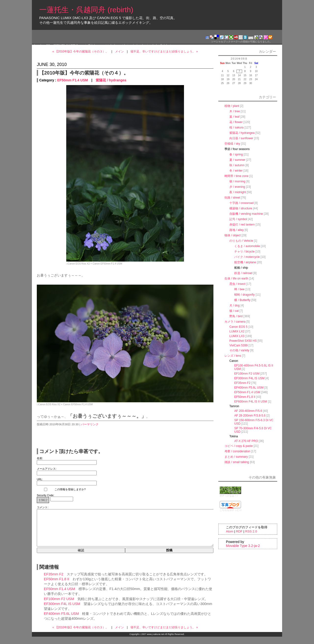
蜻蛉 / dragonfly (244, 295)
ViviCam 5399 (238, 345)
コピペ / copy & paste (239, 446)
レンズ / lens (233, 356)
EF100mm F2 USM (59, 606)
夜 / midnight (238, 192)
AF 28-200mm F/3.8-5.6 (250, 416)
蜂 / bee (239, 289)
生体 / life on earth (236, 278)
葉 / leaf (234, 117)
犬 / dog (235, 305)
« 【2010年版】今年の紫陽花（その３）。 (81, 51)
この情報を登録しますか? (61, 489)
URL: (40, 479)
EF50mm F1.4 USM (72, 80)
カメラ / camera (235, 322)
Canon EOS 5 (238, 327)
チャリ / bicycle (244, 252)
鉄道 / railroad (243, 273)
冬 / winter (236, 171)
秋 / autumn (237, 165)
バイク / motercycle (247, 257)
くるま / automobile (247, 246)
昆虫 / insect (237, 284)
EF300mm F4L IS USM (62, 611)
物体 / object (233, 235)
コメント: (43, 507)
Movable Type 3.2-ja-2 (243, 546)
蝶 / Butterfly (242, 300)
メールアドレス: (47, 469)
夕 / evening (237, 187)
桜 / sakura (236, 127)
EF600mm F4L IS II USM (251, 402)
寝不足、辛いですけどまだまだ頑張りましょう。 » (164, 51)
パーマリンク (90, 424)
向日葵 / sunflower (241, 138)
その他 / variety (239, 350)
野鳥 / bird (236, 316)
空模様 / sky (232, 144)
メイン (119, 51)
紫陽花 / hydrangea (111, 80)
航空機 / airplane (245, 262)
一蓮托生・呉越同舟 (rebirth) (86, 10)
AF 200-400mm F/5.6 (248, 411)
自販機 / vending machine (246, 214)
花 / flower (236, 122)
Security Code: (46, 495)
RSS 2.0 (251, 531)
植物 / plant (232, 106)
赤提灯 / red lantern (242, 225)
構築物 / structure (241, 208)
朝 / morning (237, 181)
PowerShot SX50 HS (243, 341)
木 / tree (235, 111)
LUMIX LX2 (237, 331)
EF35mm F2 (54, 581)
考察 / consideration (237, 451)
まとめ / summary (236, 457)
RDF (239, 531)
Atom (230, 531)
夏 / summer (237, 160)
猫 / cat (234, 311)
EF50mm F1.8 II (57, 586)
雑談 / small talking (237, 462)
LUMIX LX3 (237, 336)
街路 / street (232, 198)
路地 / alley (237, 230)
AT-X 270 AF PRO (246, 441)
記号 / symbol (238, 219)
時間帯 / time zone (236, 176)
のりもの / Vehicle (241, 241)
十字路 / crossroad (242, 203)
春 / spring (236, 154)
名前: (40, 458)
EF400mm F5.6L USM (61, 621)
